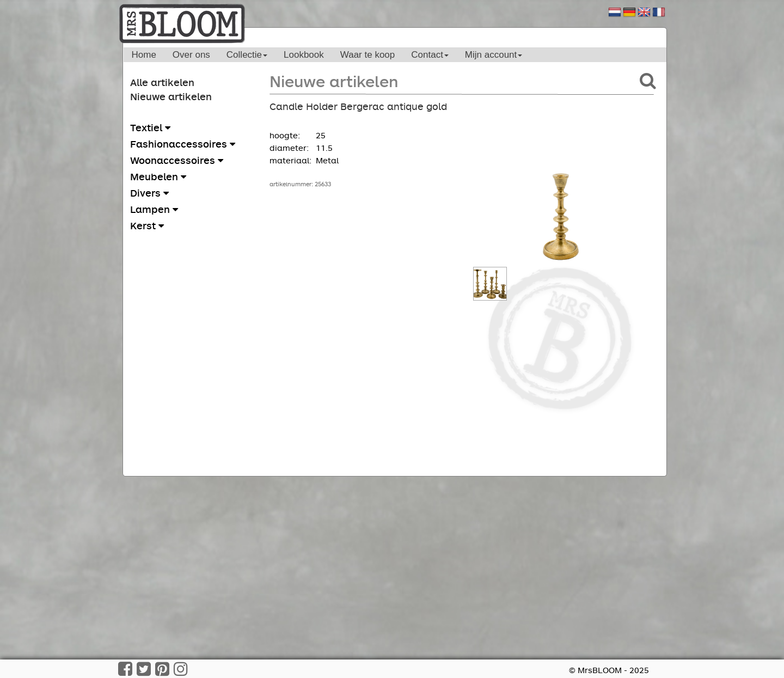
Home (144, 55)
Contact (430, 55)
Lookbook (304, 55)
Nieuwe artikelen (171, 96)
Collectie (247, 55)
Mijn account (494, 55)
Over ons (191, 55)
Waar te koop (367, 55)
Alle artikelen (162, 82)
